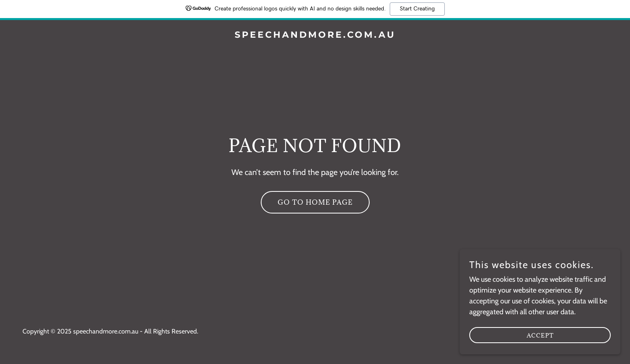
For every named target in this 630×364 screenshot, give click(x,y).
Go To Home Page (315, 202)
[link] (315, 35)
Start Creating (417, 9)
